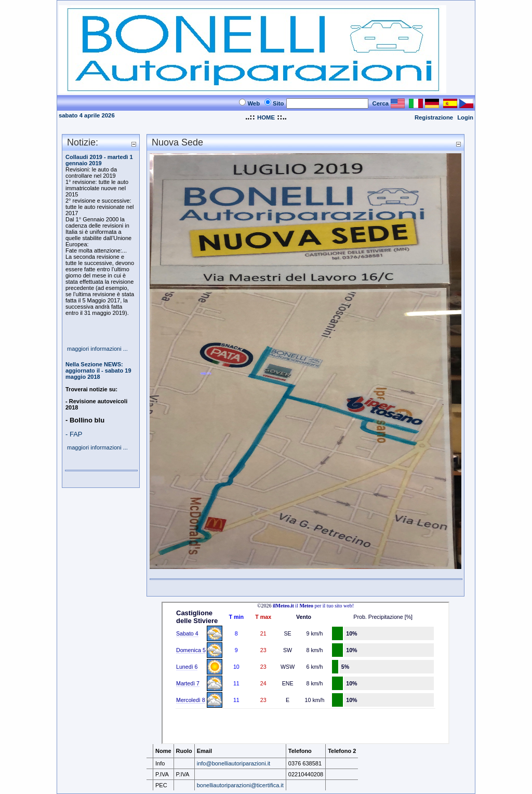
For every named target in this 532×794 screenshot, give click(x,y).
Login (465, 117)
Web (254, 103)
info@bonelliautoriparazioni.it (234, 763)
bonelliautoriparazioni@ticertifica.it (240, 785)
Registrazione (434, 117)
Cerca (381, 103)
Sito (278, 103)
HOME (266, 117)
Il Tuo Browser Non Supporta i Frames (305, 673)
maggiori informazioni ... (97, 349)
